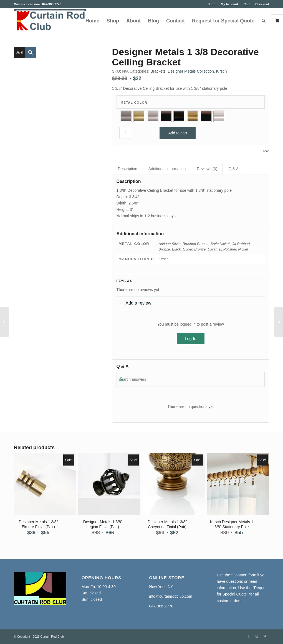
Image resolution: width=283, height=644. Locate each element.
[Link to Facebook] (248, 636)
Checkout (262, 4)
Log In (191, 338)
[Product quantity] (125, 133)
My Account (229, 4)
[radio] (126, 116)
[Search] (264, 21)
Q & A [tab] (233, 169)
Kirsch (222, 71)
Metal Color (134, 103)
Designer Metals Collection (191, 71)
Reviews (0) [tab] (207, 169)
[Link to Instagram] (257, 636)
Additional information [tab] (167, 169)
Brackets (158, 71)
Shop (211, 4)
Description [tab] (128, 169)
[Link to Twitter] (265, 636)
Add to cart (178, 133)
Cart (247, 4)
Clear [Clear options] (265, 151)
